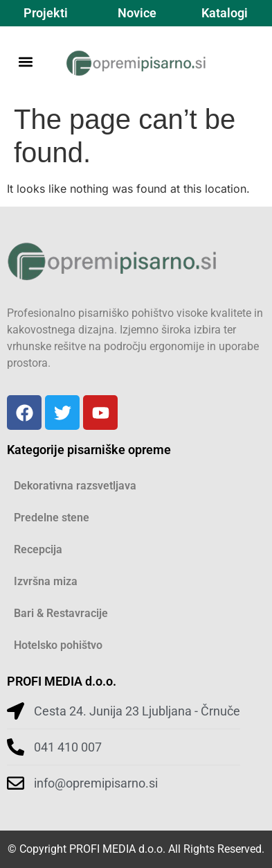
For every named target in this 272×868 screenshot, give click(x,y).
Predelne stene (52, 518)
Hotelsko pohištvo (58, 645)
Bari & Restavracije (61, 613)
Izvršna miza (46, 581)
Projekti (46, 13)
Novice (137, 13)
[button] (25, 61)
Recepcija (38, 549)
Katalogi (225, 13)
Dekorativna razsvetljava (75, 486)
